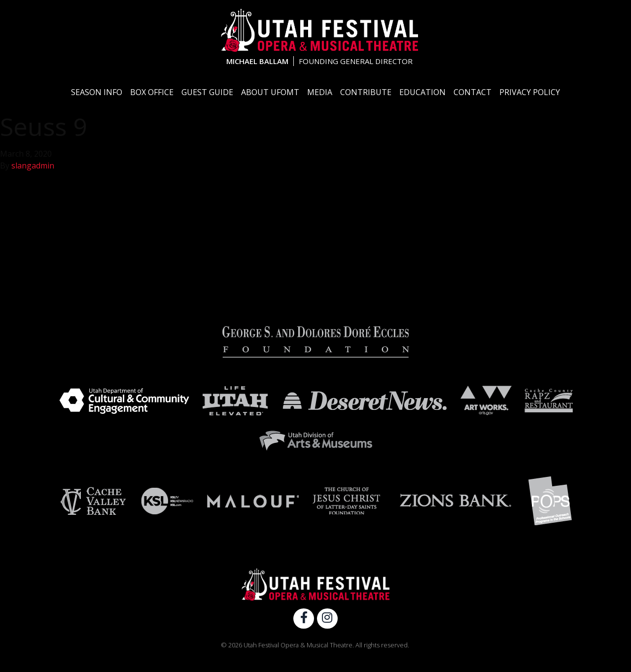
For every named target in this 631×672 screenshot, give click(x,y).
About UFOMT (270, 92)
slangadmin (33, 166)
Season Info (97, 92)
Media (320, 92)
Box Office (152, 92)
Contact (473, 92)
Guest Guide (207, 92)
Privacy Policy (530, 92)
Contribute (366, 92)
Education (422, 92)
